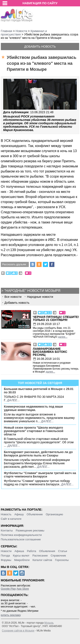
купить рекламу (11, 615)
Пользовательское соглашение (21, 539)
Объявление (35, 514)
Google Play (8, 589)
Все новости (13, 297)
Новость (6, 514)
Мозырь (49, 623)
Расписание (40, 556)
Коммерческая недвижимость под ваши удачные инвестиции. (33, 408)
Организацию (54, 514)
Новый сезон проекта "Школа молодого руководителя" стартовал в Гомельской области (34, 431)
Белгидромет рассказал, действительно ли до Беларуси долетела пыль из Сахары (38, 454)
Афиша (19, 551)
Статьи (63, 551)
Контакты (7, 530)
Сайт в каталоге (11, 519)
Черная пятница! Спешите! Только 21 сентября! (56, 318)
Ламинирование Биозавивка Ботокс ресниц (50, 352)
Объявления (47, 551)
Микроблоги (22, 560)
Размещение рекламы (30, 530)
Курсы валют (21, 556)
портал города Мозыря (17, 19)
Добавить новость (40, 47)
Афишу (19, 514)
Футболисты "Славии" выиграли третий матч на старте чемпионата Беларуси (40, 475)
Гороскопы (62, 560)
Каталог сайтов (42, 560)
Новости (6, 551)
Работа (31, 551)
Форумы (6, 560)
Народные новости (40, 297)
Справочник (58, 556)
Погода (5, 556)
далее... (63, 337)
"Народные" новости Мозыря (32, 291)
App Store (23, 589)
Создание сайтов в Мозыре (18, 631)
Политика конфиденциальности (21, 535)
